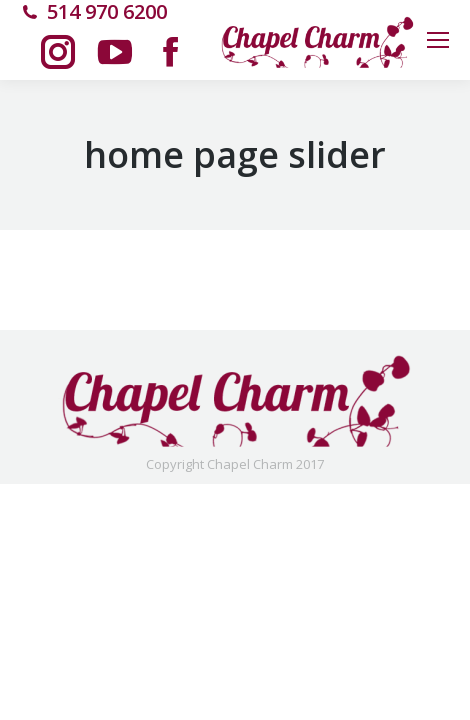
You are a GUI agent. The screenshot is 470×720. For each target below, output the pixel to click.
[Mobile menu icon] (438, 40)
